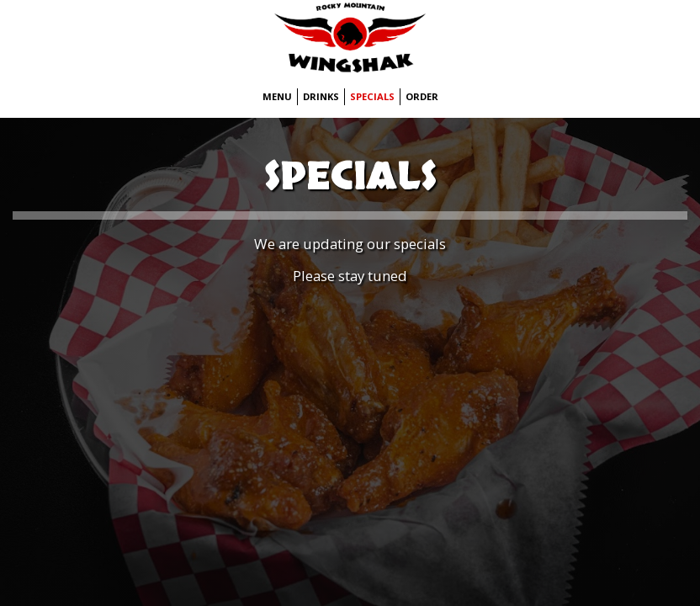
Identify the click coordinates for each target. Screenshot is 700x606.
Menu (277, 96)
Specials (372, 96)
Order (422, 96)
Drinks (321, 96)
